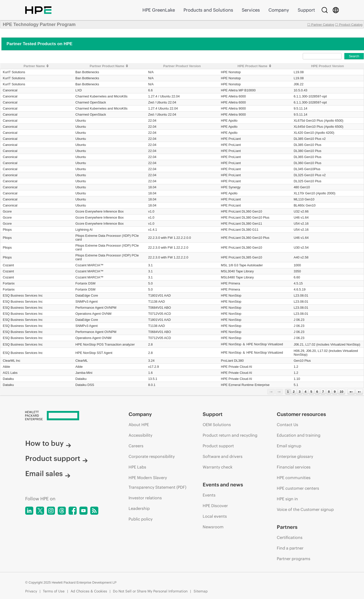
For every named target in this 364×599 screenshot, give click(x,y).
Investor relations (145, 498)
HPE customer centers (298, 488)
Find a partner (290, 548)
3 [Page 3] (300, 392)
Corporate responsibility (152, 456)
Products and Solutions (208, 10)
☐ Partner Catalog (321, 25)
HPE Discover (215, 506)
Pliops (7, 230)
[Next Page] (351, 392)
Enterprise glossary (295, 456)
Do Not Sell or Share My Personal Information (150, 591)
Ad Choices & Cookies (89, 591)
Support (306, 10)
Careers (136, 446)
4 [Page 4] (305, 392)
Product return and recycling (230, 435)
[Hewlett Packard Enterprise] (67, 416)
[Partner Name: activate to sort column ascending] (37, 66)
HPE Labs (137, 467)
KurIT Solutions (14, 72)
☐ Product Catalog (349, 25)
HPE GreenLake (159, 10)
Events (209, 495)
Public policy (141, 519)
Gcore (7, 211)
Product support (56, 458)
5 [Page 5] (311, 392)
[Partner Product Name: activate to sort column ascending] (109, 66)
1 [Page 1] (288, 392)
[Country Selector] (336, 10)
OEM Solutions (217, 425)
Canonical (10, 90)
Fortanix (9, 283)
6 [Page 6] (317, 392)
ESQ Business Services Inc (23, 295)
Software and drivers (223, 456)
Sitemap (201, 591)
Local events (215, 516)
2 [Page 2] (294, 392)
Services (251, 10)
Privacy (31, 591)
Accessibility (140, 435)
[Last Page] (359, 392)
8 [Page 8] (329, 392)
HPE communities (294, 478)
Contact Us (287, 425)
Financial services (294, 467)
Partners (287, 527)
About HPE (139, 425)
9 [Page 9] (335, 392)
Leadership (139, 508)
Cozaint (8, 265)
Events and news (223, 485)
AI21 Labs (10, 373)
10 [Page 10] (342, 392)
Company (279, 10)
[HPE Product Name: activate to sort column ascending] (255, 66)
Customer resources (301, 414)
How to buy (48, 443)
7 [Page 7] (323, 392)
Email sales (48, 474)
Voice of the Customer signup (305, 509)
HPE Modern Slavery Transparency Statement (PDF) (157, 482)
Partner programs (294, 559)
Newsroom (213, 527)
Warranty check (218, 467)
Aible (6, 367)
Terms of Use (54, 591)
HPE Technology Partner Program (39, 24)
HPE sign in (287, 499)
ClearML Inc (12, 361)
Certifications (290, 537)
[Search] (325, 10)
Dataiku (8, 379)
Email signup (289, 446)
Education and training (299, 435)
